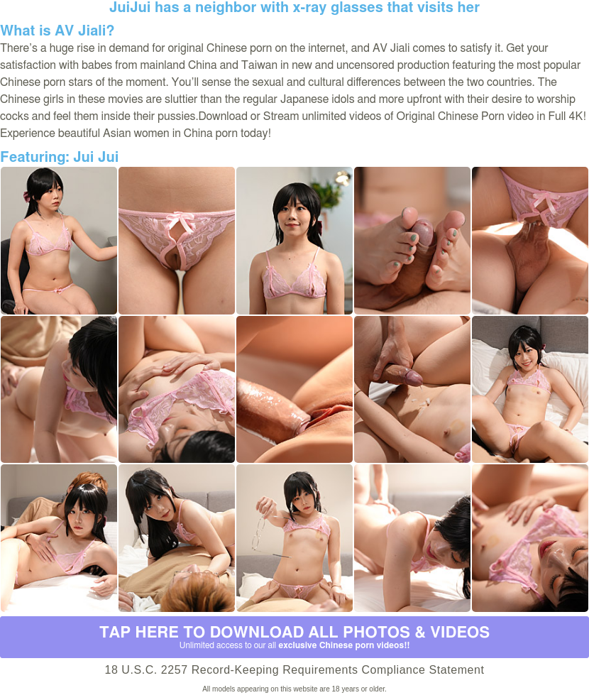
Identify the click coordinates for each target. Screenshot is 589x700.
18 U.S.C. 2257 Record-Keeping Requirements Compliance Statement (294, 670)
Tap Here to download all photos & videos (294, 638)
